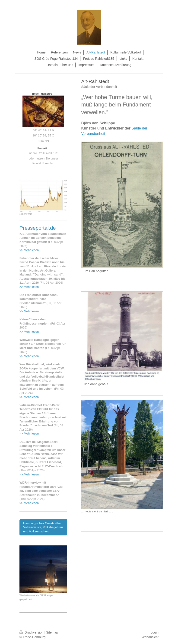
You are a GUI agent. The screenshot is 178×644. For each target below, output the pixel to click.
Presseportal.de (38, 228)
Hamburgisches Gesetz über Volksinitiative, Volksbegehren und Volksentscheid (43, 527)
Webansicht (150, 637)
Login (155, 632)
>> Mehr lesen (29, 250)
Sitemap (52, 632)
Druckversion (32, 632)
